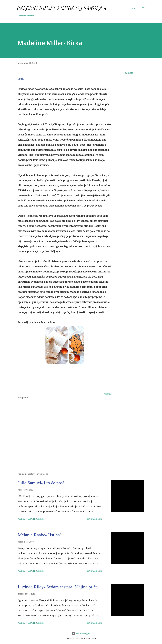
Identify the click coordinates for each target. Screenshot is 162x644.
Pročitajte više (94, 519)
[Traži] (134, 8)
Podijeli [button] (129, 73)
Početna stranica (26, 16)
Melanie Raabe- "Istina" (40, 535)
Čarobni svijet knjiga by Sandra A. (63, 8)
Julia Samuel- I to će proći (42, 483)
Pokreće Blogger (81, 633)
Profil (21, 79)
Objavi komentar (36, 519)
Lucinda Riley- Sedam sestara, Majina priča (58, 587)
